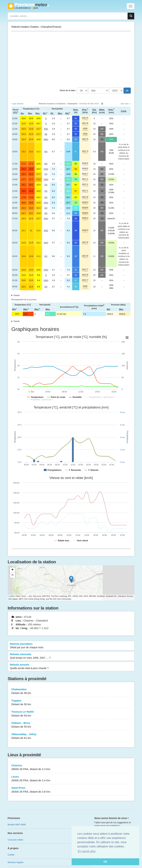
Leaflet (12, 596)
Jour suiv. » (126, 104)
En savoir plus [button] (87, 851)
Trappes (71, 703)
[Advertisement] (71, 59)
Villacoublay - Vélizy (71, 736)
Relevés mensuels (71, 656)
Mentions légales (16, 862)
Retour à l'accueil (28, 6)
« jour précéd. (18, 104)
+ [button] (12, 570)
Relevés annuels (71, 667)
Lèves (71, 779)
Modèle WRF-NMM (17, 825)
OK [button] (105, 862)
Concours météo (15, 840)
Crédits (11, 855)
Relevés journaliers (71, 646)
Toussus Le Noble (71, 714)
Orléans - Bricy (71, 725)
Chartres (71, 767)
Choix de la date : (68, 90)
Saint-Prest (71, 790)
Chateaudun (71, 691)
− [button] (12, 575)
